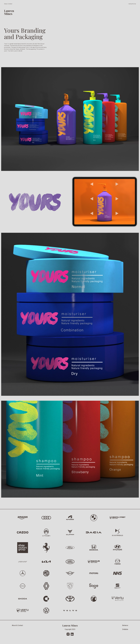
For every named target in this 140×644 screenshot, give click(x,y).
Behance (125, 625)
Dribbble (125, 629)
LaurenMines (9, 12)
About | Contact (8, 4)
